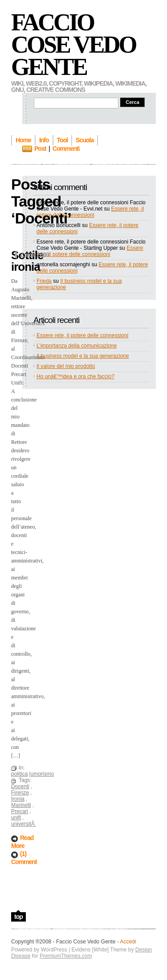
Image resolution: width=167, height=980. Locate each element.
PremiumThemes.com (66, 956)
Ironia (18, 799)
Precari (20, 811)
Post (40, 149)
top (18, 917)
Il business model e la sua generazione (83, 356)
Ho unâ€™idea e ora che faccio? (75, 376)
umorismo (42, 774)
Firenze (20, 793)
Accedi (128, 942)
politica (19, 774)
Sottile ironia (27, 261)
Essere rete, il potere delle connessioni (90, 212)
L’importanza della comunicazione (77, 346)
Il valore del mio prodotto (66, 366)
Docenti (20, 786)
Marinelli (21, 805)
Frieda (44, 281)
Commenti (66, 149)
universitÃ (24, 824)
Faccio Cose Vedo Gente (73, 45)
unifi (16, 818)
